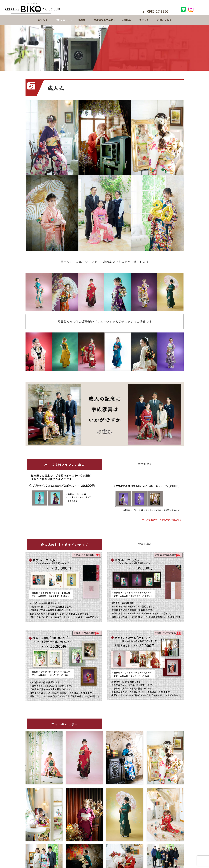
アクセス (144, 20)
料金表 (82, 20)
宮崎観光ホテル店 (104, 20)
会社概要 (126, 20)
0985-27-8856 (158, 11)
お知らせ (43, 20)
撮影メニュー (64, 20)
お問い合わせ (164, 20)
